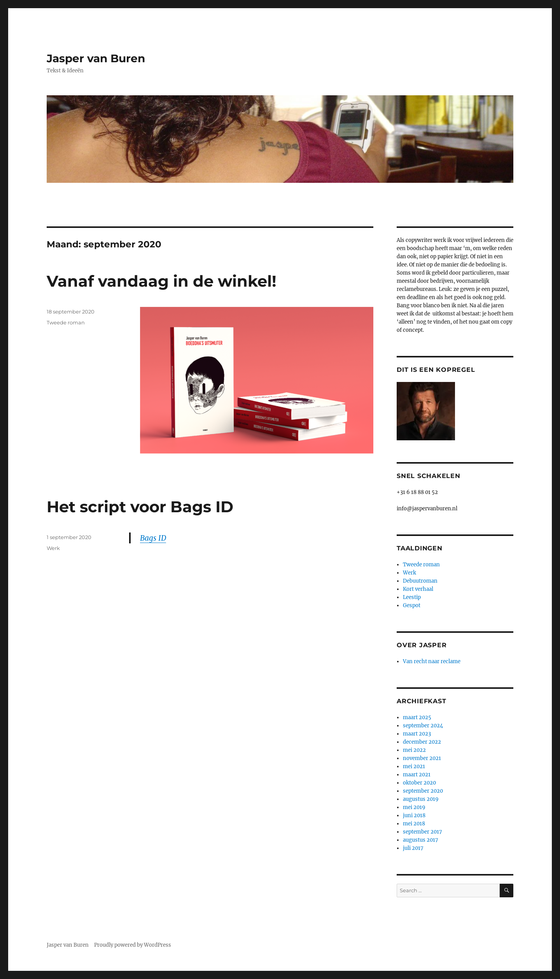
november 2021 (422, 758)
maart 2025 (417, 717)
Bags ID (153, 538)
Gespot (412, 605)
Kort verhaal (418, 589)
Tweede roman (66, 322)
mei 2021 (414, 766)
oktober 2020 (419, 783)
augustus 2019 (421, 799)
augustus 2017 (421, 840)
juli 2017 (413, 848)
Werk (53, 548)
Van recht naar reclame (432, 661)
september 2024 (423, 726)
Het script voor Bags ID (140, 507)
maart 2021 (417, 775)
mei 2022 (414, 750)
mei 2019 (414, 807)
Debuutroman (420, 581)
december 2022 (422, 742)
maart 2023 (417, 734)
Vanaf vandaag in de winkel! (162, 281)
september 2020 (423, 791)
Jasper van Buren (96, 58)
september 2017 (423, 832)
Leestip (412, 597)
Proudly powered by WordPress (133, 945)
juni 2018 (414, 815)
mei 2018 (414, 824)
